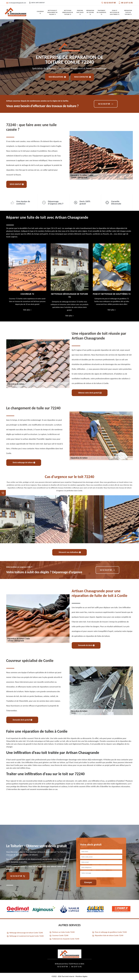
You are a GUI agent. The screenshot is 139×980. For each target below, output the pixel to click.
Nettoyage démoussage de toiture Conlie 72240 (26, 933)
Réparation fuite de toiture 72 (128, 12)
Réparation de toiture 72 (90, 12)
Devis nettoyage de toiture (24, 463)
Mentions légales (81, 976)
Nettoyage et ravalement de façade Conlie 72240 (27, 936)
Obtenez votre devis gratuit (90, 393)
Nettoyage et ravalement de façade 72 (52, 12)
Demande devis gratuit (23, 720)
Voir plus (27, 310)
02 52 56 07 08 (108, 3)
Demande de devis (86, 645)
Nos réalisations (57, 77)
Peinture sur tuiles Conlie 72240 (63, 932)
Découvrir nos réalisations (70, 552)
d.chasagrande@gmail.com (16, 3)
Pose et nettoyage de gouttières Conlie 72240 (111, 932)
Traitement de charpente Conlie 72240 (66, 939)
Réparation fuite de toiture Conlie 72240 (109, 935)
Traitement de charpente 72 (101, 12)
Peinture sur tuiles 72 (80, 12)
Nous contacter (82, 77)
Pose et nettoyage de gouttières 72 (115, 12)
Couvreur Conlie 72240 (60, 935)
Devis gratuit (17, 184)
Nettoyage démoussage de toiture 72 (68, 12)
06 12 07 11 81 (126, 3)
